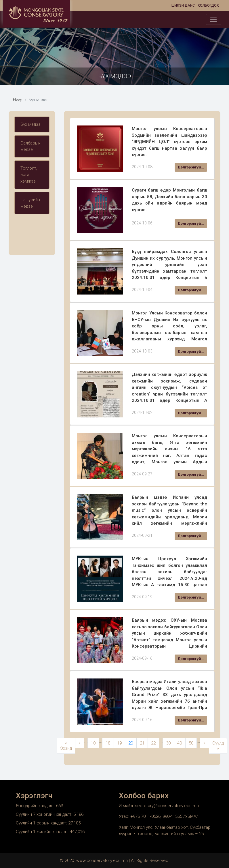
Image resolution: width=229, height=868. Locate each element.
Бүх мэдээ (30, 124)
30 (168, 743)
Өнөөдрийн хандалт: (36, 806)
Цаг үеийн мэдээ (30, 203)
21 (142, 743)
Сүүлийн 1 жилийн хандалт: (43, 832)
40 (180, 743)
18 (108, 743)
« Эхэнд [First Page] (66, 746)
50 (191, 743)
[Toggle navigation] (214, 19)
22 (153, 743)
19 (119, 743)
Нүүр (18, 100)
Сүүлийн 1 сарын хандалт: (42, 823)
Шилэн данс (183, 5)
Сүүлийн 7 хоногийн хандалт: (45, 814)
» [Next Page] (204, 743)
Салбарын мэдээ (30, 146)
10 (93, 743)
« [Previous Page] (80, 743)
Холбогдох (208, 5)
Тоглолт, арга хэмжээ (29, 175)
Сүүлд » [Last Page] (218, 746)
